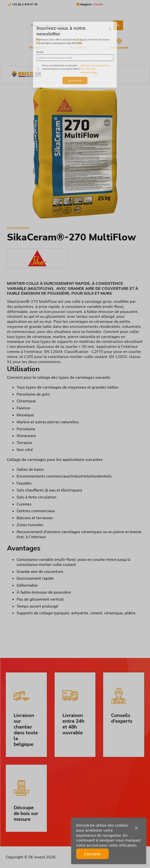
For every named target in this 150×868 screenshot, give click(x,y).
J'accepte (92, 854)
